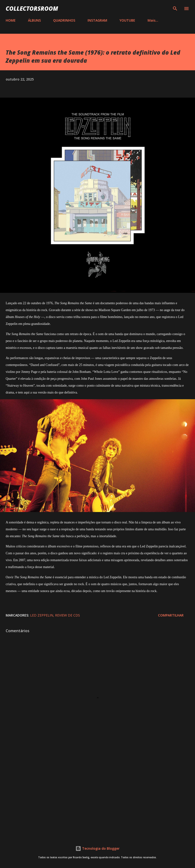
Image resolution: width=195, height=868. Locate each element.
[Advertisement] (97, 792)
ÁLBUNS (34, 20)
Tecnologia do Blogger (97, 848)
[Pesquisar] (175, 9)
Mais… (153, 20)
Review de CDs (67, 615)
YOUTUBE (127, 20)
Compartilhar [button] (171, 615)
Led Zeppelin (42, 615)
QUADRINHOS (64, 20)
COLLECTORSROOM (32, 8)
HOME (11, 20)
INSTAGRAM (97, 20)
